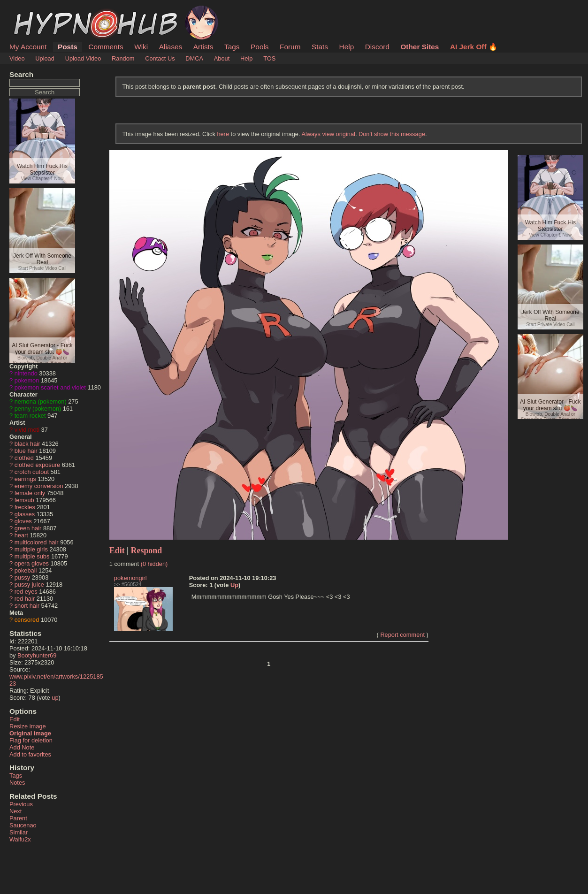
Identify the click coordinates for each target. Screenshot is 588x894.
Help (347, 47)
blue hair (26, 451)
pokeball (26, 570)
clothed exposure (37, 465)
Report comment (402, 635)
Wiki (141, 47)
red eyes (26, 592)
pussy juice (29, 585)
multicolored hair (37, 542)
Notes (17, 783)
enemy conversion (39, 486)
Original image (30, 733)
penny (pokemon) (38, 409)
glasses (25, 514)
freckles (25, 507)
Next (15, 811)
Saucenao (23, 825)
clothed (24, 458)
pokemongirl (130, 578)
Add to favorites (30, 754)
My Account (28, 47)
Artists (203, 47)
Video (17, 58)
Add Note (22, 747)
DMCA (194, 58)
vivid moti (27, 430)
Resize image (28, 726)
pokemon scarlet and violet (50, 387)
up (55, 698)
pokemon (27, 380)
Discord (377, 47)
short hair (27, 606)
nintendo (26, 373)
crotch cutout (32, 472)
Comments (106, 47)
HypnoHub (35, 11)
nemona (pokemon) (41, 401)
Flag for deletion (31, 740)
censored (27, 620)
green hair (28, 528)
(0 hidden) (154, 564)
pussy (22, 577)
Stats (320, 47)
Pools (260, 47)
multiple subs (32, 556)
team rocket (30, 416)
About (222, 58)
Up (234, 585)
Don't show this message (392, 134)
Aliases (171, 47)
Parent (18, 818)
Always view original (328, 134)
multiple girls (31, 549)
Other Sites (420, 47)
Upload (45, 58)
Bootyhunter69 (37, 655)
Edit (15, 719)
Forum (290, 47)
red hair (25, 599)
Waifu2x (20, 839)
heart (21, 535)
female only (30, 493)
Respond (147, 550)
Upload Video (83, 58)
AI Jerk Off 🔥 (474, 47)
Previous (21, 804)
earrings (25, 479)
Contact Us (160, 58)
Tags (232, 47)
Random (123, 58)
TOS (269, 58)
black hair (27, 444)
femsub (24, 500)
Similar (19, 832)
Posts (68, 47)
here (223, 134)
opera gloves (32, 563)
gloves (23, 521)
